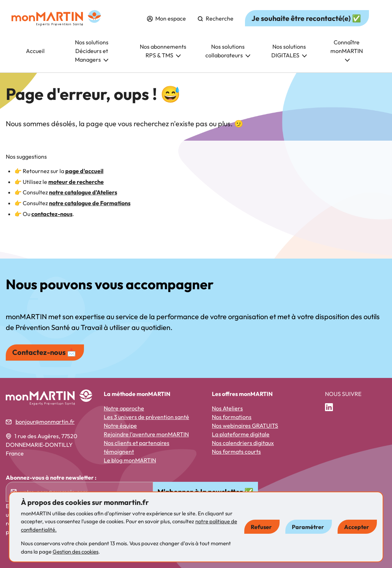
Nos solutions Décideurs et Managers (92, 51)
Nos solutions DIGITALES (289, 51)
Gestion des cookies (75, 552)
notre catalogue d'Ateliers (83, 192)
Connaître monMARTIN (347, 50)
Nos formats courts (236, 452)
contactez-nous (52, 214)
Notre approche (124, 408)
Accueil (35, 51)
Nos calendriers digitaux (243, 443)
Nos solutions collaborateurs (228, 51)
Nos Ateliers (227, 408)
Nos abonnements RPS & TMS (163, 51)
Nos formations (232, 417)
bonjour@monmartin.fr (45, 422)
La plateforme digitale (241, 434)
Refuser (261, 527)
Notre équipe (120, 426)
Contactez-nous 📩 (44, 352)
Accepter (357, 527)
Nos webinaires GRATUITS (245, 426)
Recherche (215, 18)
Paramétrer (308, 527)
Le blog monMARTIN (130, 460)
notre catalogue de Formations (90, 203)
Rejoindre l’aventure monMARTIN (146, 434)
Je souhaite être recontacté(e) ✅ (306, 18)
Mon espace (166, 18)
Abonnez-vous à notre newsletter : (51, 477)
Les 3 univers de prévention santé (146, 417)
